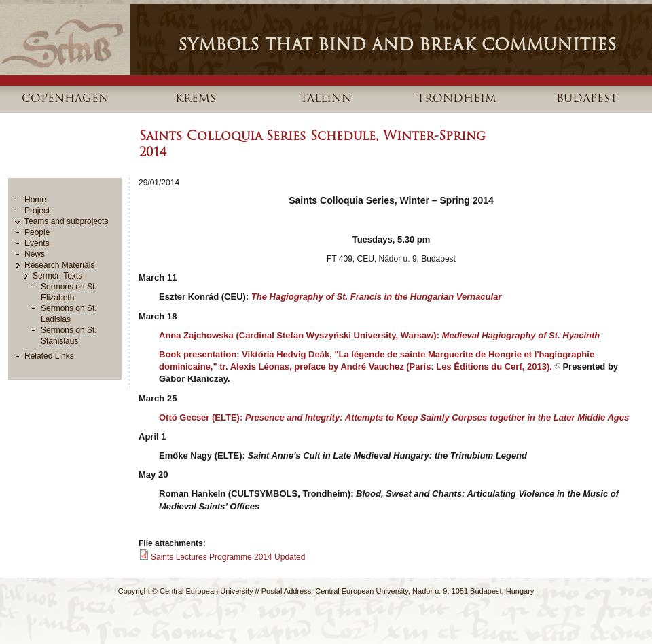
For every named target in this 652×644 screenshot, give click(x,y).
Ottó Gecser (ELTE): (394, 417)
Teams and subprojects (66, 221)
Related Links (49, 356)
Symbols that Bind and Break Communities (397, 46)
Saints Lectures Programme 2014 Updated (228, 557)
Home (35, 200)
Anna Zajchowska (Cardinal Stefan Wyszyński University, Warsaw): (379, 335)
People (37, 232)
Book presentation (198, 354)
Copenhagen (65, 99)
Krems (196, 99)
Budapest (587, 99)
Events (37, 243)
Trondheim (457, 99)
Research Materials (59, 265)
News (35, 254)
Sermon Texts (57, 276)
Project (37, 211)
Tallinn (326, 99)
